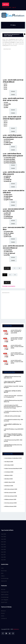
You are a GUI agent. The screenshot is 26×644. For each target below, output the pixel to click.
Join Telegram (5, 600)
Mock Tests (4, 571)
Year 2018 (3, 552)
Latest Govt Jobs (8, 454)
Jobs (2, 568)
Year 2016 (3, 557)
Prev (7, 268)
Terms (3, 616)
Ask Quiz (3, 589)
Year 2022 (3, 542)
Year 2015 (3, 560)
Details (13, 95)
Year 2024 (4, 537)
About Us (3, 611)
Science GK (4, 581)
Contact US (4, 618)
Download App (5, 578)
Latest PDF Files (8, 326)
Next (7, 282)
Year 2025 (4, 534)
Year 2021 (3, 544)
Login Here (6, 4)
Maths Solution (5, 595)
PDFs (2, 573)
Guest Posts (4, 602)
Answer (13, 91)
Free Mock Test (5, 592)
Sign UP (14, 7)
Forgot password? (7, 7)
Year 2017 (3, 555)
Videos (3, 576)
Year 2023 (3, 539)
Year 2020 (4, 547)
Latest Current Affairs (9, 372)
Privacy (3, 613)
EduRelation (16, 629)
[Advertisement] (13, 63)
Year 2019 (3, 549)
